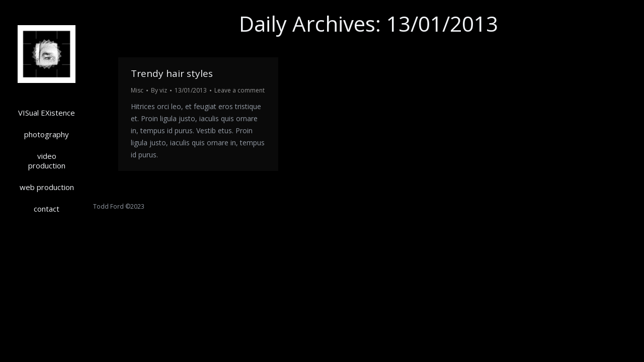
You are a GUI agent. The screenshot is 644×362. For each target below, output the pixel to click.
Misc (137, 90)
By (159, 90)
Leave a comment (239, 90)
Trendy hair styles (172, 73)
